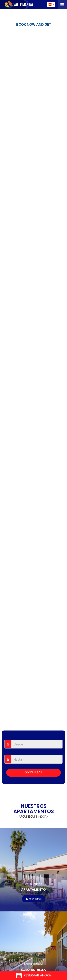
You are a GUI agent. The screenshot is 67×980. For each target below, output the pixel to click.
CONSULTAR (33, 772)
